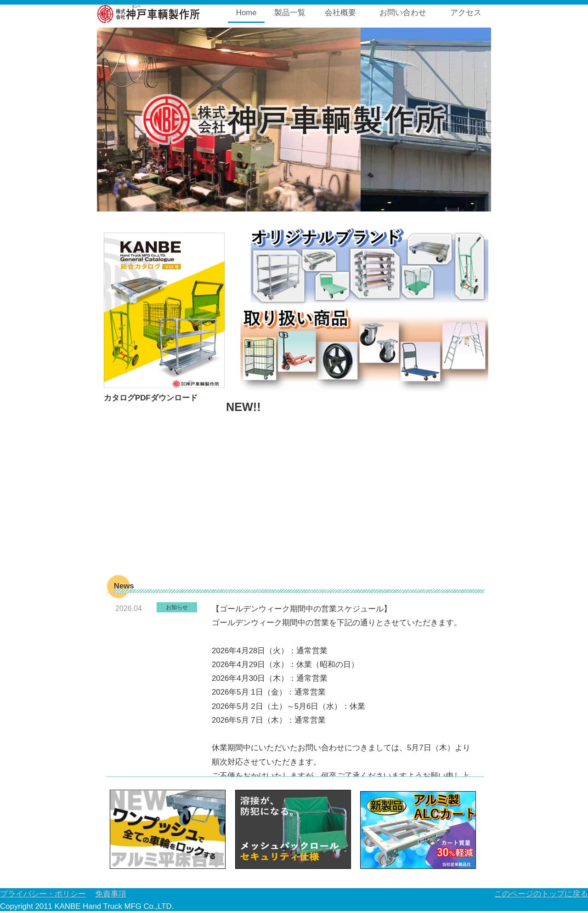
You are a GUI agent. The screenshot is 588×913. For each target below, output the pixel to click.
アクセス (466, 13)
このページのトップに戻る (541, 894)
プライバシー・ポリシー (43, 894)
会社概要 (340, 13)
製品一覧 (290, 13)
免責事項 (111, 894)
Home (246, 13)
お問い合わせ (403, 13)
